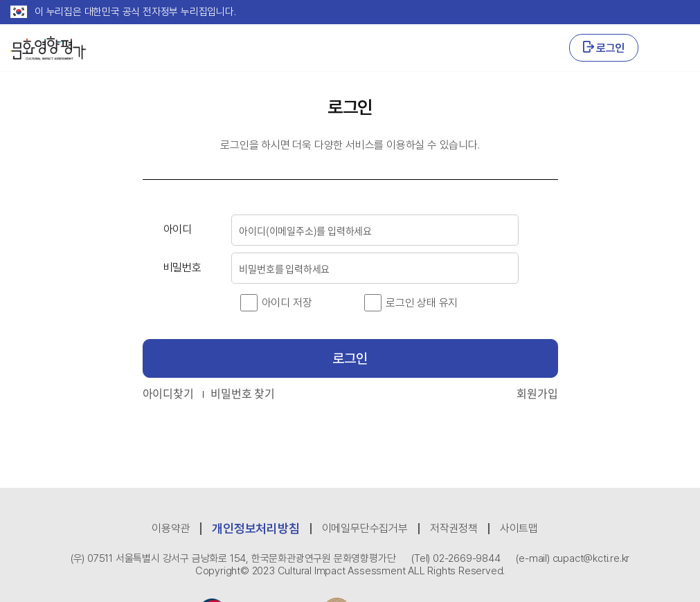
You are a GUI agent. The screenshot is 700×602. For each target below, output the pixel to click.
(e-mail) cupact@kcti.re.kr (573, 558)
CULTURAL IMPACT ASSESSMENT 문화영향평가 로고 (48, 48)
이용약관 (171, 528)
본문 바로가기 (0, 0)
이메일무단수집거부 (365, 528)
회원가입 (537, 393)
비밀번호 (182, 267)
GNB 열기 (671, 48)
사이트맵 (519, 528)
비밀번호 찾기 (243, 393)
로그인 (604, 48)
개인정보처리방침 (255, 528)
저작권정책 (454, 528)
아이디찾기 (168, 393)
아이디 (178, 229)
